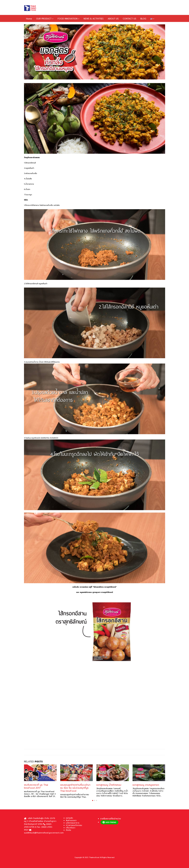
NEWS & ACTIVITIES (94, 19)
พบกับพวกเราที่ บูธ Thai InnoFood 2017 (36, 786)
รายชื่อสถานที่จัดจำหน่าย (111, 819)
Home (29, 19)
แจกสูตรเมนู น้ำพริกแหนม (109, 785)
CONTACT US (129, 19)
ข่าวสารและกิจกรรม (74, 825)
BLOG (143, 19)
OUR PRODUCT (44, 19)
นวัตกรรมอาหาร (73, 823)
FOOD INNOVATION (68, 19)
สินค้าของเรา (71, 820)
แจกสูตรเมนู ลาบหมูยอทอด (146, 785)
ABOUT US (113, 19)
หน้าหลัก (69, 818)
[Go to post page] (40, 773)
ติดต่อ (68, 830)
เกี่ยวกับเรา (71, 828)
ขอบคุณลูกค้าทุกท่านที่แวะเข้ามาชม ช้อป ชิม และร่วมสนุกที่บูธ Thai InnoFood (75, 788)
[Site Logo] (30, 8)
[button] (93, 800)
